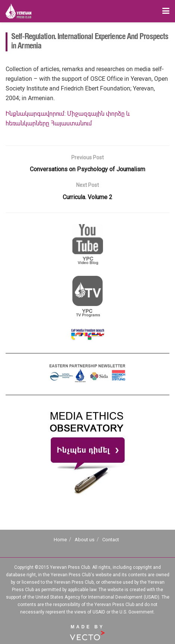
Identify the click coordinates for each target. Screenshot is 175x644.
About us (85, 540)
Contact (111, 540)
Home (60, 540)
